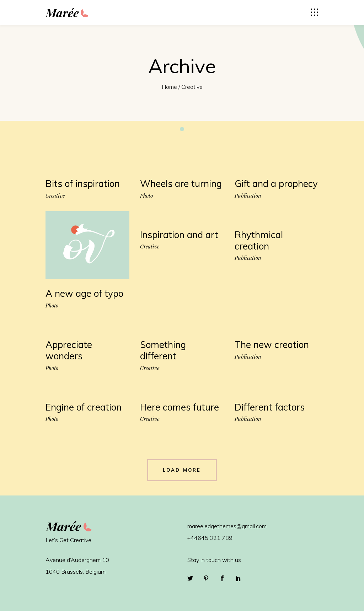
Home (169, 87)
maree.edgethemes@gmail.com (227, 526)
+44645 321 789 (210, 538)
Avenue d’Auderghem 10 (77, 560)
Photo (146, 196)
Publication (248, 196)
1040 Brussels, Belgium (76, 572)
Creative (55, 196)
